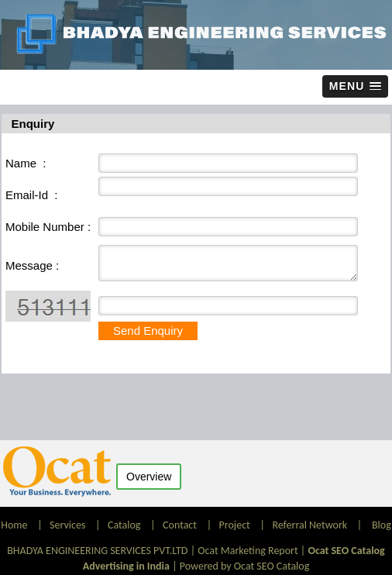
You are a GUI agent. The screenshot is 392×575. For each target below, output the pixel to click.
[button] (355, 86)
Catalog (124, 525)
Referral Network (309, 525)
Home (15, 525)
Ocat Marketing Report (248, 551)
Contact (180, 525)
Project (235, 525)
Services (67, 525)
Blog (382, 525)
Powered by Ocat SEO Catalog (245, 566)
